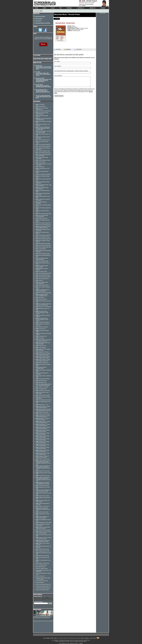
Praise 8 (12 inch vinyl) (42, 496)
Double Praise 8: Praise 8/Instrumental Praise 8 (43, 431)
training (68, 8)
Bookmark (67, 49)
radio (44, 8)
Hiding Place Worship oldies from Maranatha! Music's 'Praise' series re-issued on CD (44, 67)
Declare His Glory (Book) (43, 395)
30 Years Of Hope (41, 299)
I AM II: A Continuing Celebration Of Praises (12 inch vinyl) (43, 509)
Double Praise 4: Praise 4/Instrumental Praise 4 (43, 442)
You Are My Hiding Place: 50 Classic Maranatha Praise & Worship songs (43, 128)
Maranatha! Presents (41, 567)
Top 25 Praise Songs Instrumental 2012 (42, 259)
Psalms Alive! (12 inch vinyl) (44, 522)
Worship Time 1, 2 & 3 (42, 405)
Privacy (82, 638)
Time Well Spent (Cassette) (43, 400)
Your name (57, 61)
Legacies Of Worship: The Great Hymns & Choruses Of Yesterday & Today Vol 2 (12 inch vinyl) (43, 468)
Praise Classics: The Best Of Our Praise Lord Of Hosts (43, 354)
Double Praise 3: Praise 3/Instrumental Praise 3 (43, 448)
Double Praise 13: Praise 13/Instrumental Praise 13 (43, 416)
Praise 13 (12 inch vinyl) (43, 414)
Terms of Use (93, 638)
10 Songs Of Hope (42, 272)
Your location (58, 66)
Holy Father (40, 338)
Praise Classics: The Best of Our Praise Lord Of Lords (44, 340)
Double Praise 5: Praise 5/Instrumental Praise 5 (43, 439)
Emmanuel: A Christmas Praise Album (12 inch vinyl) (43, 541)
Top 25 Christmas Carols (43, 254)
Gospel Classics (41, 249)
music (52, 8)
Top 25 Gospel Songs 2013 (43, 239)
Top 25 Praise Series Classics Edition (42, 266)
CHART (93, 3)
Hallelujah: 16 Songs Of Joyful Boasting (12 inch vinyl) (43, 483)
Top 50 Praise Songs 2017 (43, 144)
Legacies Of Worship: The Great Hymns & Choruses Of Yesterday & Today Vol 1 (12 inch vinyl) (43, 479)
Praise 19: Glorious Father (42, 569)
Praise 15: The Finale (42, 387)
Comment (57, 49)
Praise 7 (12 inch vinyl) (42, 506)
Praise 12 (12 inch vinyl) (43, 471)
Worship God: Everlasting (43, 243)
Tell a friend (78, 49)
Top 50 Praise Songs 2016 (43, 174)
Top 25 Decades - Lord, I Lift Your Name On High (44, 132)
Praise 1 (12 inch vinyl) (42, 563)
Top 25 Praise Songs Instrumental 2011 (42, 283)
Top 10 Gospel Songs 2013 (43, 273)
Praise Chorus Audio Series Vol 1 (43, 584)
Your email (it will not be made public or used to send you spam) (71, 71)
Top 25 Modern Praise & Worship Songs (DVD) (43, 290)
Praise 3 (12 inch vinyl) (42, 549)
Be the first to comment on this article (69, 55)
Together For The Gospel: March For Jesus (43, 350)
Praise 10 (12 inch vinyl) (43, 476)
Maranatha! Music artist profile (43, 23)
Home (41, 11)
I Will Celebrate (41, 347)
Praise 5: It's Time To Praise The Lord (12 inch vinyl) (44, 532)
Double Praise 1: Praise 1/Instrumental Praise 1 (43, 454)
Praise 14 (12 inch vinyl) (43, 391)
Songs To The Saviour (42, 412)
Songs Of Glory (41, 106)
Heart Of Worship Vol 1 (42, 285)
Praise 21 (40, 280)
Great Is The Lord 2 (40, 576)
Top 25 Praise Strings (42, 261)
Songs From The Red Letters (42, 590)
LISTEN (81, 3)
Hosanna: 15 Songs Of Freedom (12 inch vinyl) (42, 457)
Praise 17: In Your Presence (44, 307)
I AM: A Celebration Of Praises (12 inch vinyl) (42, 517)
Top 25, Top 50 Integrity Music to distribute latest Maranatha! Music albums (44, 86)
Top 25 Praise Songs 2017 (43, 146)
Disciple (84, 5)
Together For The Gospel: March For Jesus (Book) (43, 578)
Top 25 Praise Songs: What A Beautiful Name (43, 119)
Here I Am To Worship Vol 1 (43, 225)
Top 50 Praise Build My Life (43, 111)
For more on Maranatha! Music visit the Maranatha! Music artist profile (43, 97)
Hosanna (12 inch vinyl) (43, 551)
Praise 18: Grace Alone (43, 322)
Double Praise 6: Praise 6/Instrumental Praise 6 (43, 437)
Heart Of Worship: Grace (43, 237)
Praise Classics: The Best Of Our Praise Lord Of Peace (43, 357)
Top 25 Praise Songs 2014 (43, 235)
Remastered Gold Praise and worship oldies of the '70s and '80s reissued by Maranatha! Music (44, 80)
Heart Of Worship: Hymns (43, 160)
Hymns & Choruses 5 (42, 327)
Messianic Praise (41, 382)
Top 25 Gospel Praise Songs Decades (42, 113)
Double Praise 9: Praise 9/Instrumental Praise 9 (43, 451)
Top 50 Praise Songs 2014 (43, 245)
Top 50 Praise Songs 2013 (43, 277)
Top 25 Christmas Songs (41, 565)
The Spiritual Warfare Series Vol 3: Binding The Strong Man (44, 385)
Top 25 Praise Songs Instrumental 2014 (42, 216)
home (36, 8)
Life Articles (38, 21)
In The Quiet (40, 104)
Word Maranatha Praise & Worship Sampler (43, 343)
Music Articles (39, 19)
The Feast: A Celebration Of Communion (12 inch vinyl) (44, 491)
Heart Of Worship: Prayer (43, 275)
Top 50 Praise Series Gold (43, 153)
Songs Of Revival (40, 583)
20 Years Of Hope (41, 381)
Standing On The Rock (42, 352)
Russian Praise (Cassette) (43, 530)
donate (102, 8)
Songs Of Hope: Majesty (43, 379)
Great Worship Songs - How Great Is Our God (44, 185)
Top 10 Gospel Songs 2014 (43, 247)
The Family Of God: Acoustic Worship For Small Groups (42, 319)
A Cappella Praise (41, 389)
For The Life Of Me (89, 4)
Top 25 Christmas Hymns (43, 140)
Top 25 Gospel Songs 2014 (43, 214)
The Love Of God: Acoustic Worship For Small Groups (43, 304)
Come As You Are (41, 336)
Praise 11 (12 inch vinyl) (43, 459)
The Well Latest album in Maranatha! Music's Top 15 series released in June (43, 74)
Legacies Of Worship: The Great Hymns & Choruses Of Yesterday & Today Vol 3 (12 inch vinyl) (43, 463)
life (60, 8)
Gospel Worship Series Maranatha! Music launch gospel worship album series (43, 91)
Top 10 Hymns (41, 162)
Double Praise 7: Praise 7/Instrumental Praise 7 (43, 434)
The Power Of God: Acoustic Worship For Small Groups (42, 313)
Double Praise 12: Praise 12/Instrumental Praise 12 (43, 422)
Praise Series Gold (42, 218)
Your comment (58, 76)
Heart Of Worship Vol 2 (42, 279)
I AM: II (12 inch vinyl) (42, 512)
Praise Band (40, 167)
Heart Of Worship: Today (43, 151)
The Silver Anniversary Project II (43, 588)
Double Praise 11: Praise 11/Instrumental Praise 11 (43, 425)
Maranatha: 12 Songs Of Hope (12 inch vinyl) (43, 419)
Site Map (87, 638)
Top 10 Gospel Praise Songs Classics (42, 188)
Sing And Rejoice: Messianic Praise (41, 368)
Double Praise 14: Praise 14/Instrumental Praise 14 (43, 407)
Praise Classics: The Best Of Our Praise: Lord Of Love (43, 360)
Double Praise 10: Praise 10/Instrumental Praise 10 (43, 428)
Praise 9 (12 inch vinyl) (42, 485)
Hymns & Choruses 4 (42, 363)
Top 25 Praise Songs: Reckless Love (42, 109)
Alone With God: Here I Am (42, 581)
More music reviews (40, 17)
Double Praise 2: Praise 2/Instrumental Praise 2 (43, 445)
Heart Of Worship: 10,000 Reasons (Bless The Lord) (43, 227)
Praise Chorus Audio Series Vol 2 (43, 586)
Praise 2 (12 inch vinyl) (42, 556)
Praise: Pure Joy (41, 346)
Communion (40, 297)
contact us (80, 8)
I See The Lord (41, 329)
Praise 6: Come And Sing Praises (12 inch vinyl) (43, 528)
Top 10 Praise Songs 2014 (43, 223)
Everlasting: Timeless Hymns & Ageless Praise (42, 295)
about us (92, 8)
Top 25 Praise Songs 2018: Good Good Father (43, 155)
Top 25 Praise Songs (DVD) (44, 293)
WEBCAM (87, 3)
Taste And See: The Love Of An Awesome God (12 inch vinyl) (44, 410)
